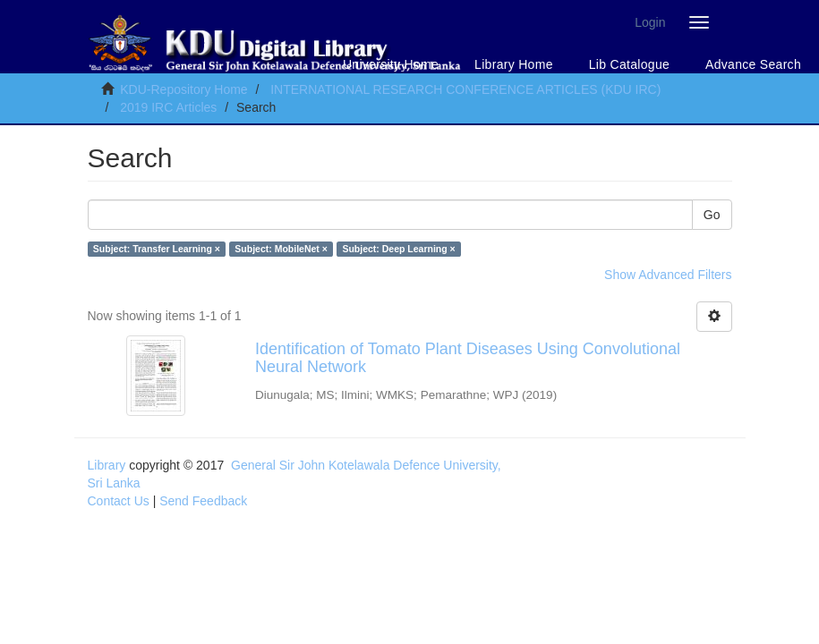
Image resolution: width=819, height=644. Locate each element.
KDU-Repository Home (183, 89)
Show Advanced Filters (668, 275)
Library (107, 465)
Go (712, 215)
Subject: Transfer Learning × (157, 249)
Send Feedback (203, 501)
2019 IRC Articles (168, 107)
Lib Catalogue (629, 64)
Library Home (514, 64)
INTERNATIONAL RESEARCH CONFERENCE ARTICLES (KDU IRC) (465, 89)
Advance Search (753, 64)
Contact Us (119, 501)
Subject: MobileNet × (281, 249)
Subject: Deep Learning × (398, 249)
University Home (391, 64)
